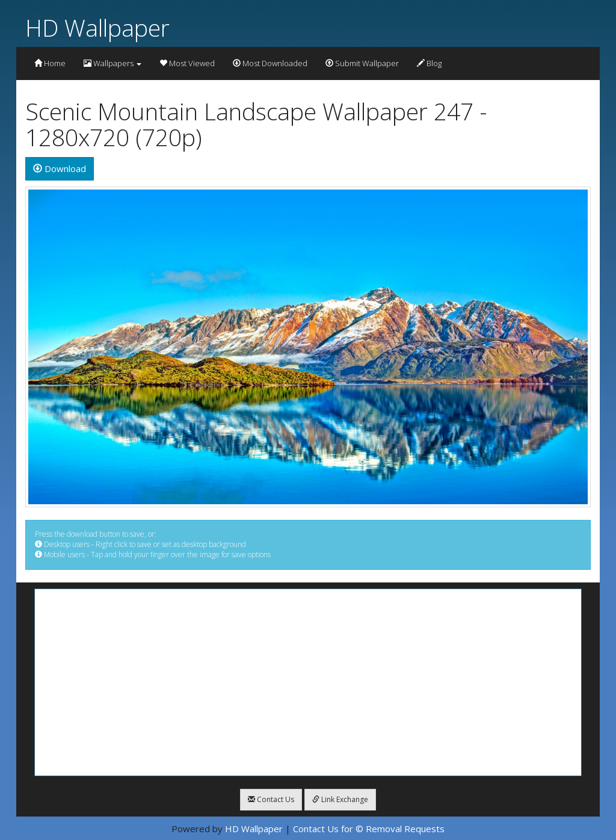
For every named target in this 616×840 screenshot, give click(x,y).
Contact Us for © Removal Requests (369, 829)
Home (50, 63)
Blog (429, 63)
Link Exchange (340, 799)
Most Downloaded (270, 63)
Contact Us (271, 799)
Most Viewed (187, 63)
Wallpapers (112, 63)
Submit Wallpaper (362, 63)
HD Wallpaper (97, 27)
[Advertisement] (308, 682)
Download (60, 168)
